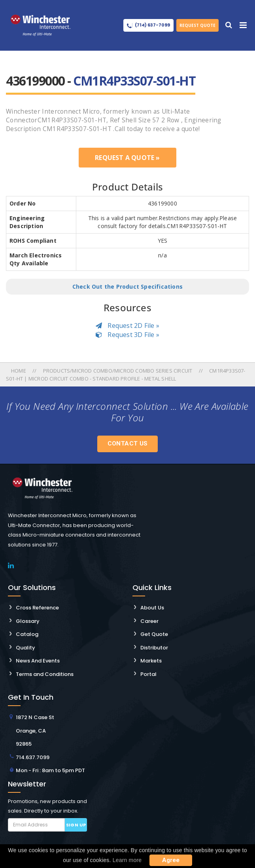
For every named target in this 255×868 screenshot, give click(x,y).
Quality (25, 648)
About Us (152, 608)
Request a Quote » (127, 158)
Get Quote (154, 634)
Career (149, 621)
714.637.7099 (33, 757)
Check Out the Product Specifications (127, 286)
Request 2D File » (127, 325)
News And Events (38, 661)
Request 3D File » (127, 335)
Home (19, 371)
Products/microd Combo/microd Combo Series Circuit (118, 371)
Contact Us (128, 444)
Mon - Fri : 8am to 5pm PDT (50, 770)
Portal (148, 674)
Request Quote (197, 25)
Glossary (28, 621)
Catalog (27, 634)
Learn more (127, 860)
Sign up (76, 825)
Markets (151, 661)
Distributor (154, 648)
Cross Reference (37, 608)
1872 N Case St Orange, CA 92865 (35, 731)
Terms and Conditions (45, 674)
